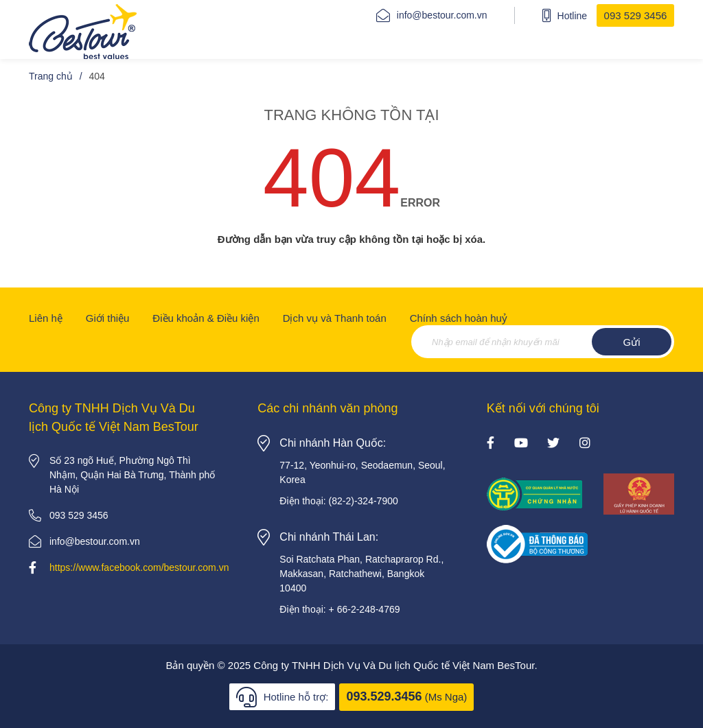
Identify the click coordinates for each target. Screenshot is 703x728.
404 (97, 76)
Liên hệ (46, 318)
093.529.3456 (384, 696)
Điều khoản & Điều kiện (206, 318)
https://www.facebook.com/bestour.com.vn (139, 567)
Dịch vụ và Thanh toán (335, 318)
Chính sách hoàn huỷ (459, 318)
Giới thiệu (108, 318)
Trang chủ (51, 76)
